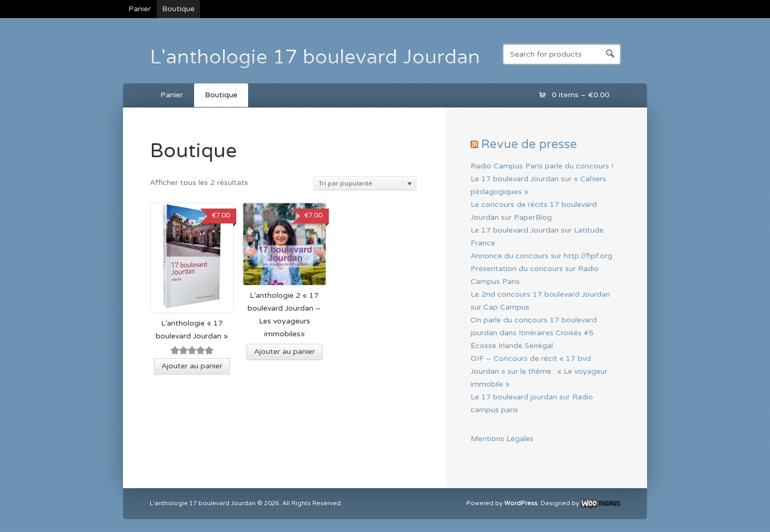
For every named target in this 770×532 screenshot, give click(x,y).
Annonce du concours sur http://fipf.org (541, 256)
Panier (140, 9)
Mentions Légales (502, 439)
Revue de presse (529, 144)
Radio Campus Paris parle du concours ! (542, 166)
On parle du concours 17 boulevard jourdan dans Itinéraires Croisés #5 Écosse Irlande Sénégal (534, 333)
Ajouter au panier (192, 366)
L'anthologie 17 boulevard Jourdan (315, 57)
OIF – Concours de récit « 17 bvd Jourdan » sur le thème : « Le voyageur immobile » (539, 371)
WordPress (521, 503)
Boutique (178, 9)
